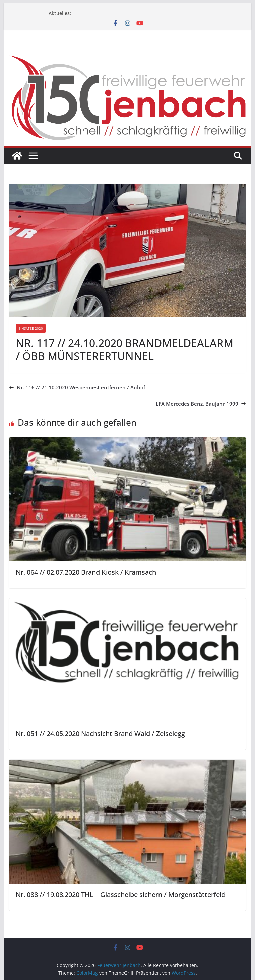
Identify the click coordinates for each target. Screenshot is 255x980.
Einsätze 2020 (31, 328)
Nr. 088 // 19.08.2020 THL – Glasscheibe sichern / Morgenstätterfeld (121, 895)
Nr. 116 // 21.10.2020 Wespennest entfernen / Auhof (77, 387)
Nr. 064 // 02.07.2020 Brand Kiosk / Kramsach (86, 572)
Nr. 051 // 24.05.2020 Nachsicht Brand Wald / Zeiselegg (100, 733)
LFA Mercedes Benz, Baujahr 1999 (201, 404)
